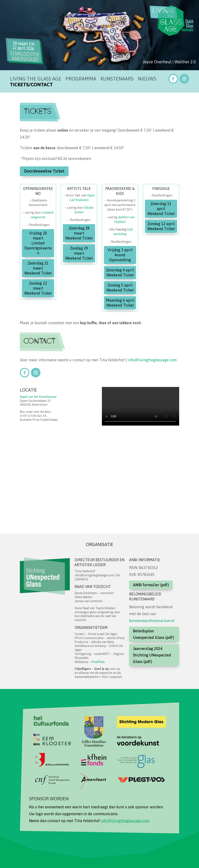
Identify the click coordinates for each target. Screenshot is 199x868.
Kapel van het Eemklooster (38, 397)
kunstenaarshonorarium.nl (152, 621)
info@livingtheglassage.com (152, 360)
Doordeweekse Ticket (44, 171)
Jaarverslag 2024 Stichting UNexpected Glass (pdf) (152, 655)
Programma (81, 80)
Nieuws (147, 80)
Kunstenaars (117, 80)
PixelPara (98, 662)
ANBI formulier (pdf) (151, 585)
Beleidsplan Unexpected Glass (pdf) (153, 634)
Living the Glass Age (36, 80)
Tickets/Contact (31, 85)
